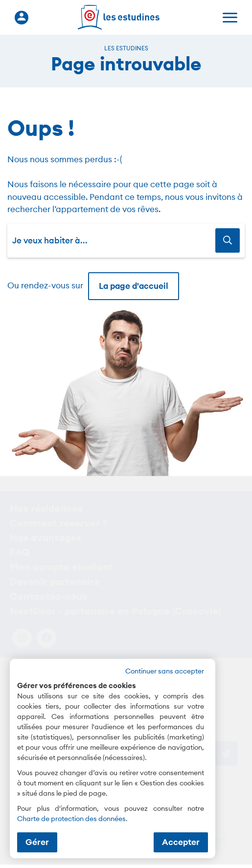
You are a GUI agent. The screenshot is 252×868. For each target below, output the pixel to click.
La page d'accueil (134, 286)
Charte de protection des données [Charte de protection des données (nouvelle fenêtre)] (71, 819)
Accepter (181, 842)
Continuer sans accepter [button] (165, 671)
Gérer (37, 842)
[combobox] (114, 240)
